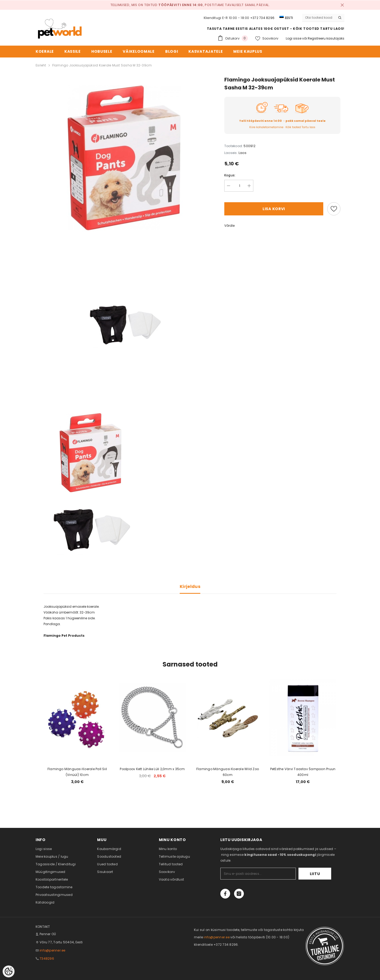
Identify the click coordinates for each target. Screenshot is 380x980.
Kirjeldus (190, 586)
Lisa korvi (274, 209)
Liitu (315, 874)
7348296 (47, 959)
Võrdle (229, 226)
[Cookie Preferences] (9, 971)
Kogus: (230, 175)
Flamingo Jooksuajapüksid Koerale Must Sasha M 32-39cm (102, 65)
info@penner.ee (52, 950)
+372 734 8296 (262, 18)
